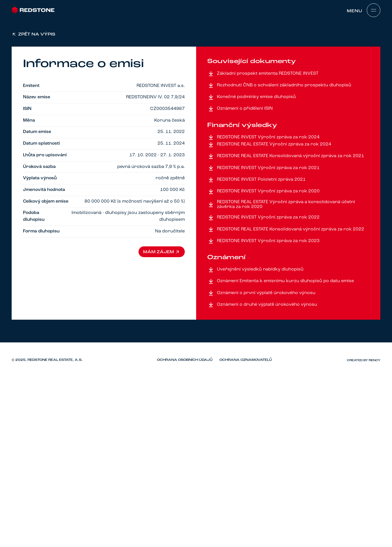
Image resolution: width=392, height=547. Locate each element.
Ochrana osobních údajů (185, 360)
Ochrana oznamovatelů (246, 360)
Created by (364, 360)
